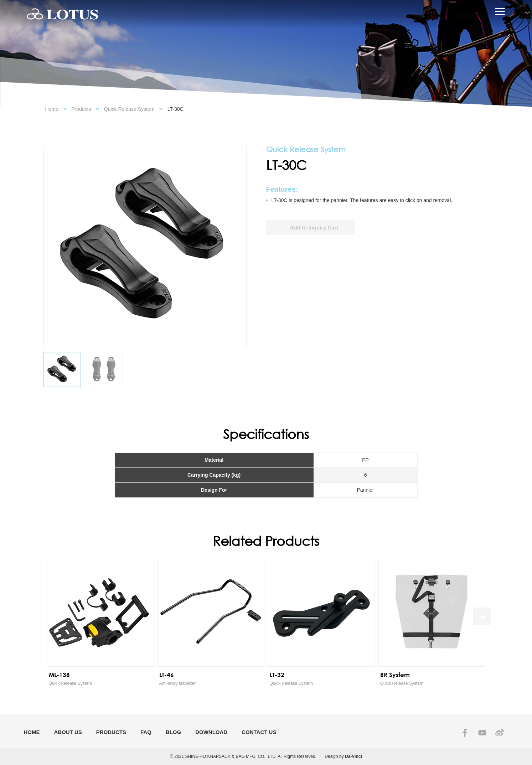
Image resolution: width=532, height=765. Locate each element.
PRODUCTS (111, 732)
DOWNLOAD (211, 732)
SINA (500, 733)
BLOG (173, 732)
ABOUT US (68, 732)
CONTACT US (259, 732)
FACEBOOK (465, 733)
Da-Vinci (353, 756)
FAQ (146, 732)
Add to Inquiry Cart (314, 228)
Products (81, 109)
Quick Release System (129, 109)
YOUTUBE (482, 733)
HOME (32, 732)
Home (52, 109)
